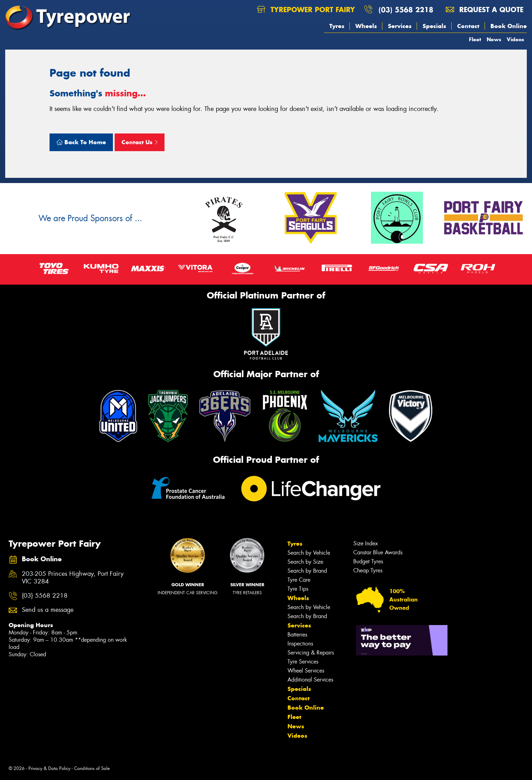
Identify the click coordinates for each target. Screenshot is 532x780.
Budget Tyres (368, 561)
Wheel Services (306, 671)
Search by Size (305, 562)
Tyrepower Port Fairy (306, 10)
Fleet (475, 39)
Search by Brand (307, 571)
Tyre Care (299, 580)
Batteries (297, 635)
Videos (515, 39)
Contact (468, 26)
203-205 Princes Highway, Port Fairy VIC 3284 (73, 578)
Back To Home (81, 142)
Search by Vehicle (309, 553)
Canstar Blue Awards (378, 552)
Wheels (366, 26)
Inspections (300, 644)
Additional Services (310, 680)
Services (400, 26)
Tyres (337, 26)
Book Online (509, 26)
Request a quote (485, 10)
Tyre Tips (298, 589)
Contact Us (140, 142)
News (494, 39)
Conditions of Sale (92, 768)
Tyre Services (303, 662)
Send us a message (48, 610)
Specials (434, 26)
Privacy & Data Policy (49, 768)
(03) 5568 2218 (406, 10)
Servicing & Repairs (311, 653)
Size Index (366, 543)
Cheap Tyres (368, 570)
